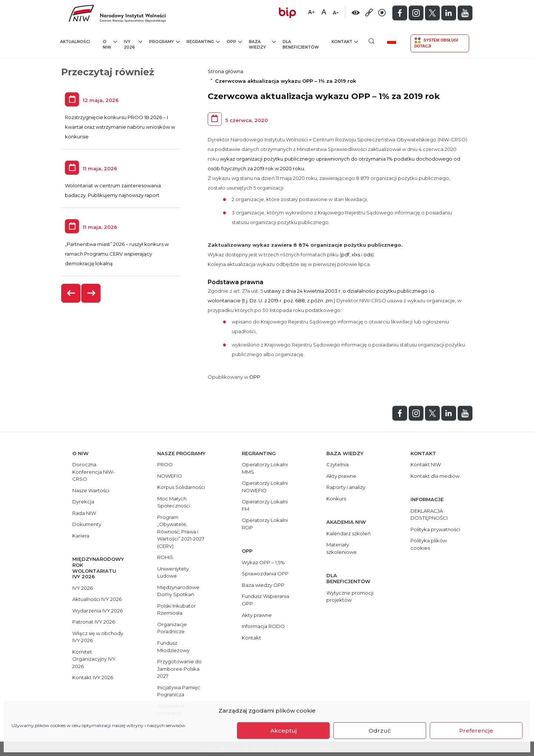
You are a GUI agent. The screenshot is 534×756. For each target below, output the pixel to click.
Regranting (203, 41)
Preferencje (476, 731)
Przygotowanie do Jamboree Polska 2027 (179, 669)
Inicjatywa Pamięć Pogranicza (179, 691)
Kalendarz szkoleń (349, 533)
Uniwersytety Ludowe (173, 572)
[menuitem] (394, 41)
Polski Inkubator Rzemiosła (177, 609)
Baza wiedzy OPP (263, 585)
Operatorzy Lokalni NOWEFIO (265, 487)
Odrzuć (380, 731)
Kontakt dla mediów (435, 476)
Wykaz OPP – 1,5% (263, 562)
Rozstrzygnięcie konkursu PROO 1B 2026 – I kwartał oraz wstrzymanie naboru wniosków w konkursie (120, 127)
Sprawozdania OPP (265, 573)
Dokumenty (87, 524)
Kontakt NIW (426, 464)
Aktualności (75, 42)
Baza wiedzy (262, 44)
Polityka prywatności (435, 529)
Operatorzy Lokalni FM (265, 505)
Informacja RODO (263, 626)
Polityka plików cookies (429, 544)
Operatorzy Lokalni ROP (265, 524)
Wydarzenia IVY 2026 (98, 611)
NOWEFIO (170, 476)
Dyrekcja (83, 502)
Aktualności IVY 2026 (97, 599)
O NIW (110, 44)
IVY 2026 (133, 44)
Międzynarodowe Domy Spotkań (178, 591)
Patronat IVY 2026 (94, 622)
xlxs (356, 254)
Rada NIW (84, 513)
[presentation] (71, 293)
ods (368, 254)
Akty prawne (257, 615)
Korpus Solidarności (181, 487)
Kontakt (345, 41)
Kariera (81, 536)
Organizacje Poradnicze (172, 628)
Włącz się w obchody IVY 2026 (98, 637)
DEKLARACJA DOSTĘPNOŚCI (429, 515)
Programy (164, 41)
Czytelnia (337, 464)
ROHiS (165, 557)
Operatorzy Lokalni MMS (265, 468)
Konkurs (336, 499)
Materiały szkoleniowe (342, 548)
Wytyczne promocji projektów (350, 596)
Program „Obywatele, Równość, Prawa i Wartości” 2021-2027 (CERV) (181, 532)
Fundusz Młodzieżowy (173, 647)
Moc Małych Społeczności (174, 502)
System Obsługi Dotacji (436, 43)
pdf (345, 254)
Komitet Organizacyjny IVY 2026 (94, 659)
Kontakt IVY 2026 (93, 677)
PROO (165, 464)
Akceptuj (284, 731)
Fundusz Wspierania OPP (266, 600)
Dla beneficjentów (301, 45)
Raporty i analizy (346, 487)
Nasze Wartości (91, 490)
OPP (234, 41)
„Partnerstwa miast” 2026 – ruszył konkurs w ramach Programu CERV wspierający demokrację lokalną (117, 254)
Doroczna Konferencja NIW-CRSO (94, 472)
